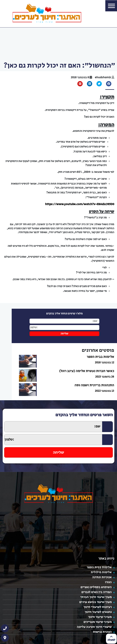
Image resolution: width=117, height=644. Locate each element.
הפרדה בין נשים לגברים (97, 592)
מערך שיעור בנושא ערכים (95, 602)
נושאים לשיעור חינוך (98, 612)
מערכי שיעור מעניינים (98, 622)
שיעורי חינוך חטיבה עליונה (94, 627)
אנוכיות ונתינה (102, 577)
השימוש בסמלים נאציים (96, 587)
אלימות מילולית (101, 572)
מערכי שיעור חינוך (100, 617)
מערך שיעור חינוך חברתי (96, 597)
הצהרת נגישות (102, 632)
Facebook (59, 530)
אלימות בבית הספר (99, 567)
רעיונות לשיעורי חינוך (98, 607)
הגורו (108, 582)
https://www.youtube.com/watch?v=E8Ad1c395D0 (80, 204)
